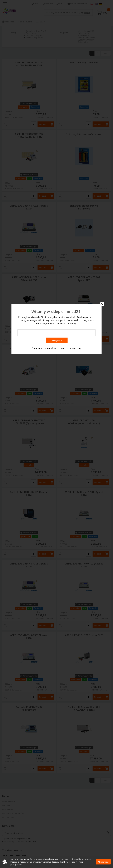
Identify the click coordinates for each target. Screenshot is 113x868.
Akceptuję (103, 862)
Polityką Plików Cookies (80, 859)
